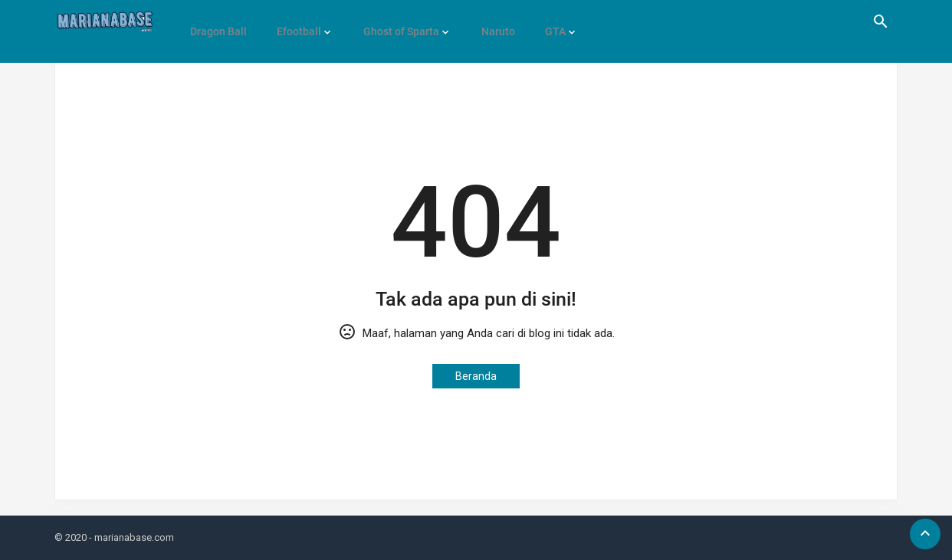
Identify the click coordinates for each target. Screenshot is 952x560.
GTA (538, 21)
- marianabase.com (131, 537)
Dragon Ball (217, 21)
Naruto (485, 21)
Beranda (476, 376)
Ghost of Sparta (392, 21)
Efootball (294, 21)
